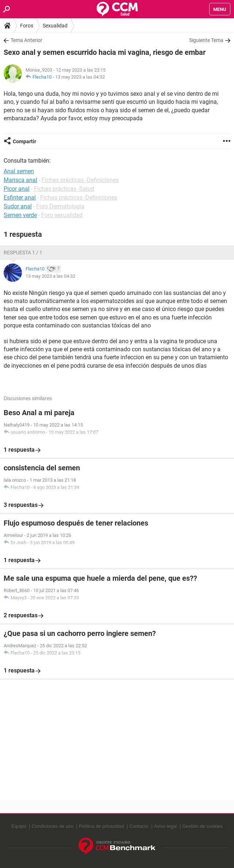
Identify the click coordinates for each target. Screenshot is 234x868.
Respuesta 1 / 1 (23, 253)
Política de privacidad (101, 826)
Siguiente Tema (206, 40)
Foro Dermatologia (60, 206)
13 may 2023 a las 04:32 (80, 77)
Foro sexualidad (62, 215)
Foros (27, 26)
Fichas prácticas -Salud (64, 189)
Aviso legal (166, 826)
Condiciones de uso (53, 826)
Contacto (139, 826)
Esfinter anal (20, 198)
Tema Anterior (26, 40)
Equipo (19, 826)
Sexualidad (55, 26)
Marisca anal (20, 180)
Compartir (24, 141)
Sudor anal (18, 206)
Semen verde (20, 215)
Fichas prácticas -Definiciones (80, 180)
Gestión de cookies (202, 826)
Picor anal (17, 189)
